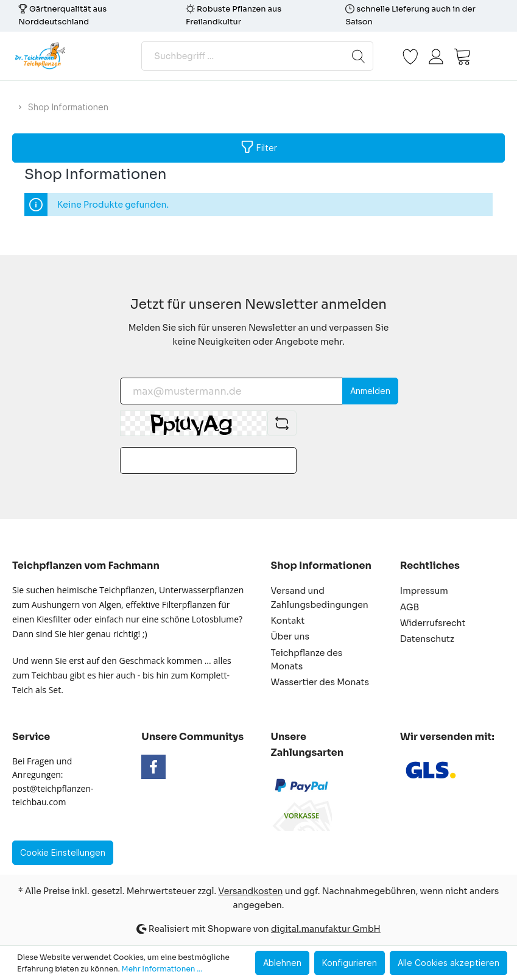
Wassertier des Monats (320, 682)
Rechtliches (430, 566)
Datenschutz (427, 639)
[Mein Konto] (436, 56)
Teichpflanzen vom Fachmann (86, 566)
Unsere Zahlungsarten (308, 745)
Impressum (424, 591)
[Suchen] (359, 56)
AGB (410, 607)
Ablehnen (282, 963)
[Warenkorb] (462, 56)
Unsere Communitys (192, 737)
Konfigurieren (350, 963)
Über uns (290, 636)
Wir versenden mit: (447, 737)
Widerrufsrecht (433, 623)
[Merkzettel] (410, 56)
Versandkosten (250, 891)
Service (31, 737)
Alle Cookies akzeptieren (448, 963)
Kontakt (288, 621)
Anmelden (370, 391)
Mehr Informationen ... (162, 969)
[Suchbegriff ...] (243, 56)
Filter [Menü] (259, 145)
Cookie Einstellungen (63, 852)
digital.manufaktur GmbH (326, 929)
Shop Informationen (321, 566)
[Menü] (490, 56)
